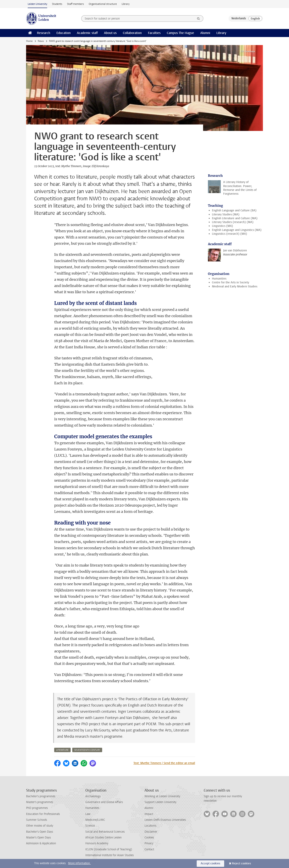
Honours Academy (97, 843)
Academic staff (87, 33)
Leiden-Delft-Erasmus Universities (165, 820)
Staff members (75, 4)
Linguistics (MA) (222, 226)
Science (90, 826)
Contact (149, 849)
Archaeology (93, 796)
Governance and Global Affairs (104, 802)
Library (126, 4)
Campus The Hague (180, 33)
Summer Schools (37, 820)
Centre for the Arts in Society (230, 282)
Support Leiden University (160, 802)
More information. (79, 863)
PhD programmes (37, 808)
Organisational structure (103, 4)
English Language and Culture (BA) (234, 210)
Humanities (219, 279)
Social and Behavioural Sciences (105, 832)
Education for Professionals (43, 814)
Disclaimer (151, 832)
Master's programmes (40, 802)
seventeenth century (87, 750)
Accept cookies (210, 863)
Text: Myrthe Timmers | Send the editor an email (164, 763)
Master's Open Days (38, 838)
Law (88, 814)
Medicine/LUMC (95, 820)
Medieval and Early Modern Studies (235, 286)
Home (29, 41)
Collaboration (132, 33)
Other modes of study (40, 826)
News (41, 41)
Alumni (205, 33)
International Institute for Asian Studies (109, 855)
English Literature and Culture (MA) (235, 218)
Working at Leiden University (162, 796)
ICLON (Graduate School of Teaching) (109, 849)
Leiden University (37, 4)
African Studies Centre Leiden (103, 838)
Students (57, 4)
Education (64, 33)
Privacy (149, 843)
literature (62, 750)
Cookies (149, 838)
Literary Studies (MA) (226, 214)
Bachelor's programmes (41, 796)
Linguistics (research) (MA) (229, 234)
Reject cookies (241, 863)
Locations (150, 826)
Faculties (154, 33)
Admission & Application (41, 843)
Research (44, 33)
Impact (149, 814)
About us (110, 33)
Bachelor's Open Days (40, 832)
